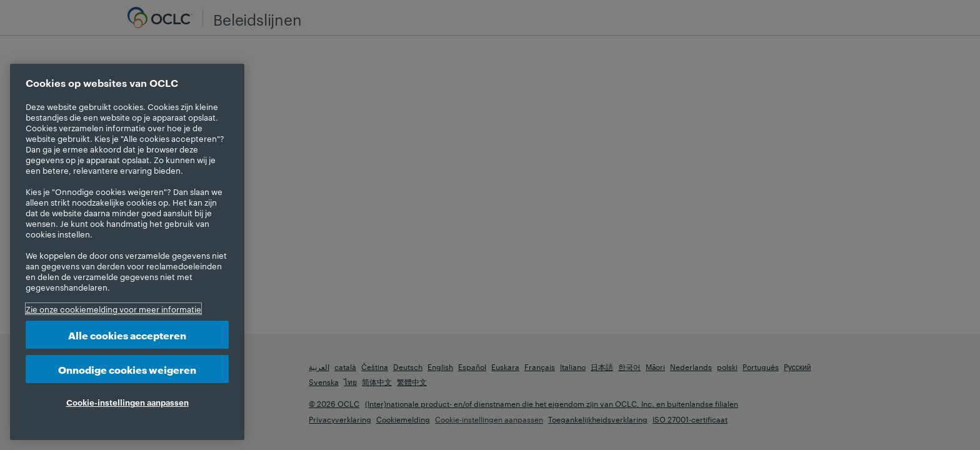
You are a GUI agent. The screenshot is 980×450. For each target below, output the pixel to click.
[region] (127, 252)
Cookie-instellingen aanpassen (127, 402)
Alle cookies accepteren (127, 335)
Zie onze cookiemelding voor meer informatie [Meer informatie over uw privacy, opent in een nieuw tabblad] (113, 309)
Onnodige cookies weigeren (127, 369)
